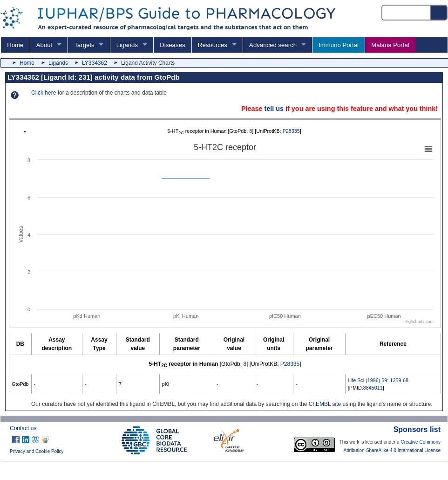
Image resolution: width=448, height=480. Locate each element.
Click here (44, 93)
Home (15, 45)
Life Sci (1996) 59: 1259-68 (378, 380)
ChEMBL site (325, 404)
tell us (274, 109)
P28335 (291, 131)
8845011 (373, 388)
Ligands (127, 45)
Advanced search (273, 45)
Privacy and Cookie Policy (37, 451)
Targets (84, 45)
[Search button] (439, 13)
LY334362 (95, 63)
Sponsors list (417, 429)
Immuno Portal (339, 45)
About (44, 45)
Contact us (23, 428)
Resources (213, 45)
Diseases (172, 45)
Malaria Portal (390, 45)
